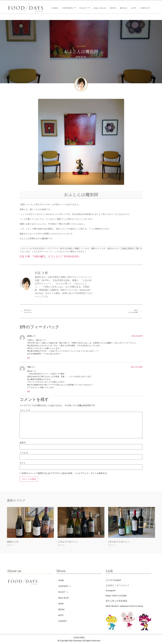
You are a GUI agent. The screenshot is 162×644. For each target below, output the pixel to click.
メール (24, 453)
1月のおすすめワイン (119, 542)
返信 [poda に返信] (29, 358)
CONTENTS (69, 8)
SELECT (85, 8)
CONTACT (145, 8)
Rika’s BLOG (100, 8)
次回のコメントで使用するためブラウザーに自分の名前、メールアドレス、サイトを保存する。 (65, 473)
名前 (23, 443)
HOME (55, 8)
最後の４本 (13, 542)
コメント (25, 410)
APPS (134, 8)
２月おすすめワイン (68, 542)
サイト (23, 463)
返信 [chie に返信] (29, 391)
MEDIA (124, 8)
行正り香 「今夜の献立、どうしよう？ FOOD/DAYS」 (50, 256)
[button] (69, 8)
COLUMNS (81, 46)
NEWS (113, 8)
